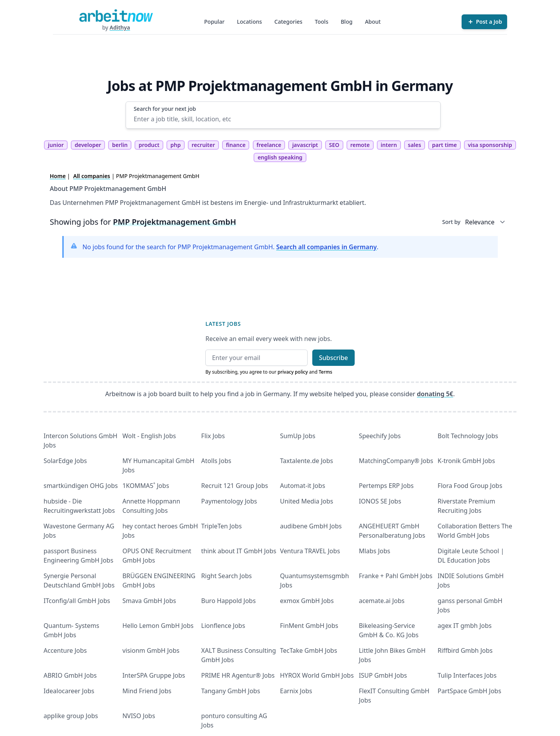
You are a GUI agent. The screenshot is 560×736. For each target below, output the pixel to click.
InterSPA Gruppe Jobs (154, 675)
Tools (322, 22)
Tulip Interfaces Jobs (467, 675)
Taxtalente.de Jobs (307, 461)
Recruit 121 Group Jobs (234, 486)
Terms (325, 372)
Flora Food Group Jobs (470, 486)
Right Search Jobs (226, 576)
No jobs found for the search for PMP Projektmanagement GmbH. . (230, 247)
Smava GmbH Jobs (149, 601)
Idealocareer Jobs (69, 691)
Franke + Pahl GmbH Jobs (396, 576)
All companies (92, 176)
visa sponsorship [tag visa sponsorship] (490, 145)
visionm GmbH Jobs (151, 650)
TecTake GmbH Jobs (309, 650)
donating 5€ (435, 394)
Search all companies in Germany (326, 247)
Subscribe (333, 358)
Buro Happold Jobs (228, 601)
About (373, 22)
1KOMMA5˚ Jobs (146, 486)
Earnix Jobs (296, 691)
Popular (214, 22)
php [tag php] (175, 145)
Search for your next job (165, 109)
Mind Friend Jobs (147, 691)
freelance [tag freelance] (269, 145)
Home (58, 176)
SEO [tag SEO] (334, 145)
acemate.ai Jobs (382, 601)
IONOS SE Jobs (380, 501)
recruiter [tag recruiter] (203, 145)
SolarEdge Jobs (65, 461)
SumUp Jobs (298, 436)
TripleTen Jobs (221, 526)
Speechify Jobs (380, 436)
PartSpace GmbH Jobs (469, 691)
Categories (289, 22)
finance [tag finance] (236, 145)
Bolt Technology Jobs (468, 436)
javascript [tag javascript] (305, 145)
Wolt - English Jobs (149, 436)
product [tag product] (149, 145)
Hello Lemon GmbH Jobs (158, 626)
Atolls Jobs (216, 461)
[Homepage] (116, 16)
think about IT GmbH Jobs (239, 551)
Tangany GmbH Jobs (231, 691)
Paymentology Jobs (229, 501)
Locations (249, 22)
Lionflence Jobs (223, 626)
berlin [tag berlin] (120, 145)
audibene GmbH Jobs (311, 526)
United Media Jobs (307, 501)
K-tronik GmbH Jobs (466, 461)
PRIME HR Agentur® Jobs (238, 675)
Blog (346, 22)
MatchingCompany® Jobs (396, 461)
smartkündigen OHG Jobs (81, 486)
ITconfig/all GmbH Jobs (77, 601)
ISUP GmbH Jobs (383, 675)
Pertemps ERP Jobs (386, 486)
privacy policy (293, 372)
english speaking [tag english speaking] (280, 157)
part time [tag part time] (444, 145)
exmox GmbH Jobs (307, 601)
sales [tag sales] (415, 145)
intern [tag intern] (389, 145)
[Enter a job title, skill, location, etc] (283, 119)
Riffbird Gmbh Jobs (465, 650)
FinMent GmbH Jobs (309, 626)
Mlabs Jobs (375, 551)
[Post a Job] (484, 22)
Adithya (120, 27)
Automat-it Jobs (303, 486)
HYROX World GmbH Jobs (317, 675)
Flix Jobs (213, 436)
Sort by (451, 222)
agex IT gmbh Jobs (465, 626)
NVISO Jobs (139, 716)
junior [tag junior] (56, 145)
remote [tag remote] (360, 145)
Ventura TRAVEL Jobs (310, 551)
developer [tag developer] (88, 145)
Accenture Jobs (65, 650)
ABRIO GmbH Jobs (70, 675)
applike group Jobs (71, 716)
